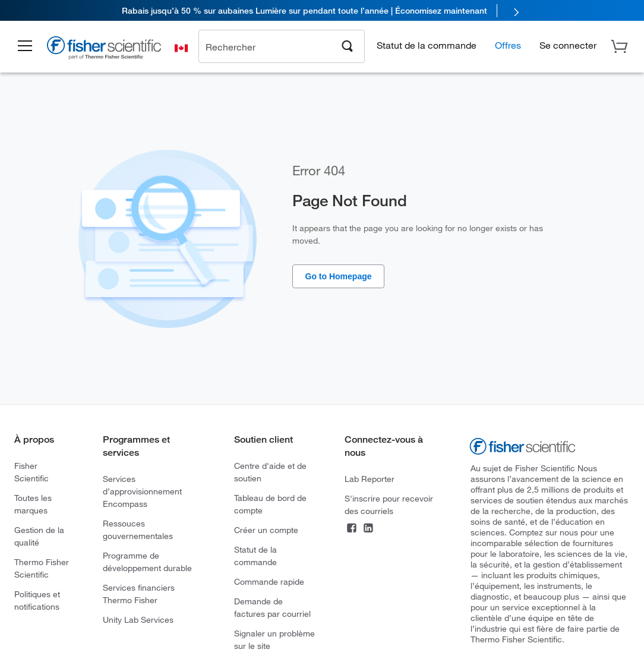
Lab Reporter (370, 479)
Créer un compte (266, 530)
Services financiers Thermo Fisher (139, 594)
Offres (508, 45)
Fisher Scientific (31, 472)
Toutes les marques (33, 504)
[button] (25, 46)
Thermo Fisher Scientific (42, 568)
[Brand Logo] (104, 49)
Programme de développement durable (147, 562)
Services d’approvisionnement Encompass (142, 491)
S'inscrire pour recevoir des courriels (389, 505)
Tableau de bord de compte (270, 504)
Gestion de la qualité (39, 536)
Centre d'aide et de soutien (270, 472)
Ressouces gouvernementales (138, 529)
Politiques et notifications (37, 600)
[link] (322, 10)
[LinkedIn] (368, 529)
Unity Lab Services (138, 620)
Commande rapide (269, 581)
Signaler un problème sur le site (274, 639)
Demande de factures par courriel (272, 607)
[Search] (348, 45)
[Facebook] (352, 529)
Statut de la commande (427, 45)
